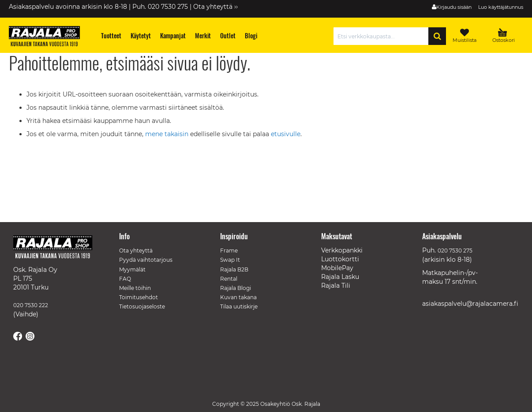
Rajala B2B (234, 269)
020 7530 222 (31, 305)
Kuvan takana (238, 297)
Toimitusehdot (139, 297)
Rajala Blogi (236, 288)
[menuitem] (111, 35)
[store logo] (49, 37)
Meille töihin (135, 288)
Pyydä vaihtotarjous (146, 260)
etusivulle (286, 134)
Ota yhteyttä (136, 251)
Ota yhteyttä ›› (215, 7)
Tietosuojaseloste (142, 306)
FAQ (125, 279)
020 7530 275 (455, 251)
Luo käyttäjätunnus (501, 7)
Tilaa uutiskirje (239, 306)
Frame (229, 251)
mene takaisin (168, 134)
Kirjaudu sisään (454, 7)
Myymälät (132, 269)
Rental (229, 279)
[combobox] (383, 36)
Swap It (230, 260)
